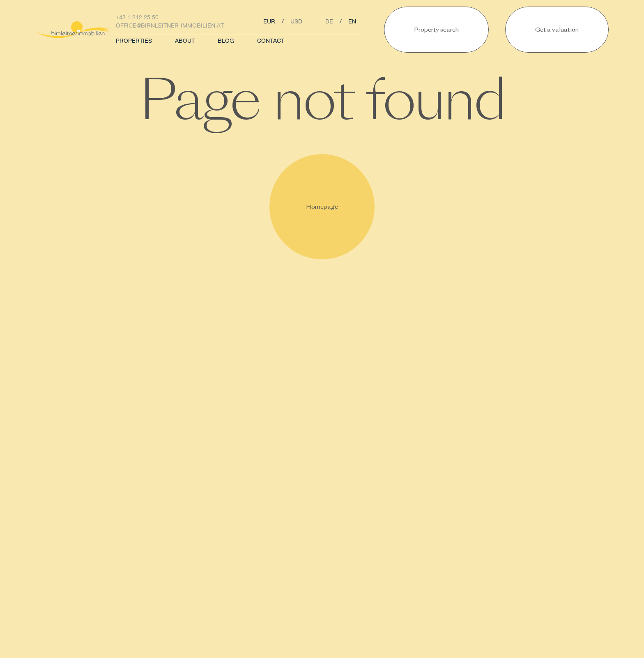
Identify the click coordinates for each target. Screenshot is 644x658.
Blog (226, 42)
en (352, 22)
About (185, 42)
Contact (271, 42)
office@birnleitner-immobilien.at (170, 26)
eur (269, 22)
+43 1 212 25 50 (137, 18)
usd (296, 22)
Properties (134, 42)
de (329, 22)
